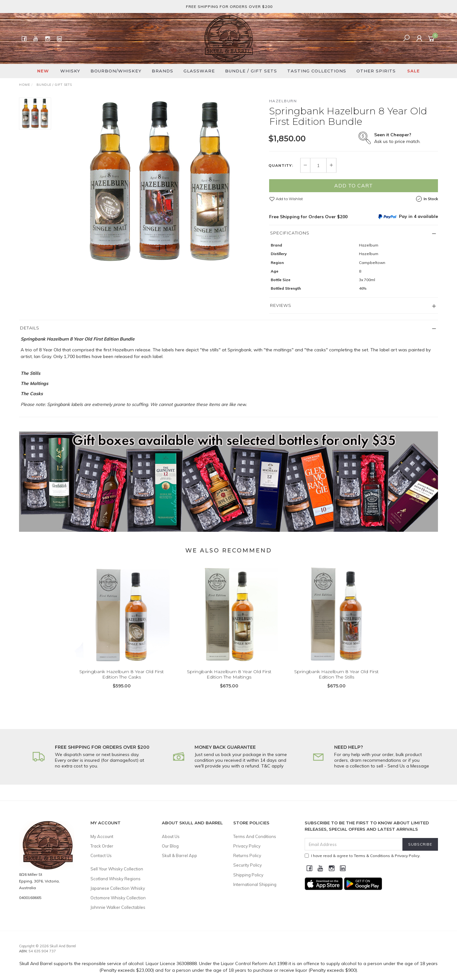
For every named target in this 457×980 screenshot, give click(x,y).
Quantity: (281, 166)
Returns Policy (247, 855)
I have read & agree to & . (363, 856)
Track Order (102, 846)
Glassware (199, 71)
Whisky (70, 71)
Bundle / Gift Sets (251, 71)
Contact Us (101, 855)
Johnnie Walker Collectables (118, 907)
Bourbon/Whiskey (116, 71)
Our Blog (170, 846)
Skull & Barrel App (179, 855)
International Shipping (255, 884)
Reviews (281, 305)
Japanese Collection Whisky (118, 888)
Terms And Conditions (255, 836)
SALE (414, 71)
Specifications (290, 233)
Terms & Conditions (372, 856)
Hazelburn (283, 101)
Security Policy (248, 865)
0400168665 (30, 898)
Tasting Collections (317, 71)
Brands (162, 71)
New (43, 71)
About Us (171, 836)
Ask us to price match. (397, 138)
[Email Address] (354, 844)
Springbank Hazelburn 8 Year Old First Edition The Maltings (229, 683)
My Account (102, 836)
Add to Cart (354, 186)
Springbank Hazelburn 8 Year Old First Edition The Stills (336, 683)
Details (30, 328)
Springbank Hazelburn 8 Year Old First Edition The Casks (122, 683)
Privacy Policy (247, 846)
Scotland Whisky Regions (116, 879)
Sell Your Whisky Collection (117, 869)
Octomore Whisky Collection (118, 898)
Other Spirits (376, 71)
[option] (160, 182)
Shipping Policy (248, 875)
